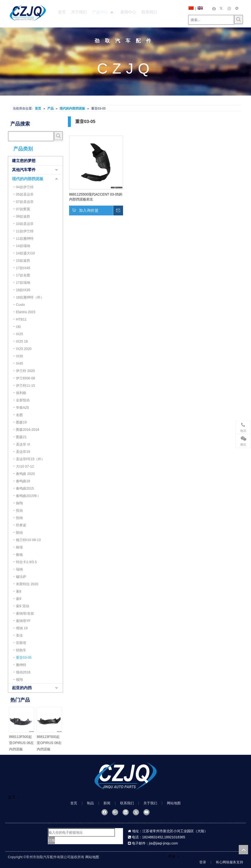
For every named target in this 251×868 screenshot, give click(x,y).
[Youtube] (146, 812)
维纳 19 (22, 628)
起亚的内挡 (22, 688)
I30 (18, 327)
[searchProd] (31, 136)
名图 (19, 415)
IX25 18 (22, 341)
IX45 (19, 363)
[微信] (237, 8)
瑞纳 (19, 569)
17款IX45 (23, 268)
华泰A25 (22, 408)
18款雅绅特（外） (30, 297)
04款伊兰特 (25, 187)
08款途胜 (23, 216)
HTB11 (21, 319)
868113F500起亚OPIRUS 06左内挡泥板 (21, 743)
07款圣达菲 (25, 202)
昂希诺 (21, 525)
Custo (20, 305)
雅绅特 (21, 665)
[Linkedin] (126, 812)
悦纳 (19, 518)
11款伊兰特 (25, 231)
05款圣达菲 (25, 194)
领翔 (19, 680)
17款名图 (23, 275)
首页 (74, 803)
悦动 (19, 510)
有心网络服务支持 (229, 862)
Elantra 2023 (26, 312)
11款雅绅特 (25, 238)
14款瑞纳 (23, 246)
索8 (19, 591)
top (243, 850)
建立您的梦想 (24, 161)
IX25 (19, 334)
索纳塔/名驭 (25, 613)
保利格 (21, 393)
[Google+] (115, 812)
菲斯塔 (21, 643)
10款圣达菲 (25, 224)
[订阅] (51, 840)
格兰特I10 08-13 (28, 540)
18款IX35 (23, 290)
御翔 (19, 503)
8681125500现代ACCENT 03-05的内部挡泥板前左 (96, 197)
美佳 (19, 635)
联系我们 (127, 803)
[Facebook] (214, 8)
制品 (90, 803)
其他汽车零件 (24, 170)
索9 (19, 599)
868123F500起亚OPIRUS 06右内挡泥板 (49, 743)
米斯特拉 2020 (27, 584)
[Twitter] (222, 8)
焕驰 (19, 555)
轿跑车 (21, 650)
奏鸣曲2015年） (28, 496)
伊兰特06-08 (25, 378)
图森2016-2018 (28, 430)
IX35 (19, 356)
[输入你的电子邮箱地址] (82, 832)
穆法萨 (21, 577)
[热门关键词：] (238, 19)
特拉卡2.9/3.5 (26, 562)
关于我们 (150, 803)
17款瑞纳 (23, 283)
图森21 (21, 437)
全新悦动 (23, 400)
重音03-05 (24, 657)
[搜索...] (211, 20)
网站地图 (174, 803)
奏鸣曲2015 (25, 488)
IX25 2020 (24, 349)
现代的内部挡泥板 (28, 179)
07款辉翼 (23, 209)
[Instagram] (229, 8)
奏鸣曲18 (23, 481)
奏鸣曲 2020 (25, 474)
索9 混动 (23, 606)
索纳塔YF (23, 621)
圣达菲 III (23, 444)
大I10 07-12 (25, 466)
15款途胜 (23, 260)
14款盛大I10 (25, 253)
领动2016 (23, 672)
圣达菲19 (23, 452)
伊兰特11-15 (25, 385)
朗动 (19, 533)
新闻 (107, 803)
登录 (203, 862)
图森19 (21, 422)
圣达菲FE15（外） (30, 459)
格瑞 (19, 547)
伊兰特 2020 (25, 371)
